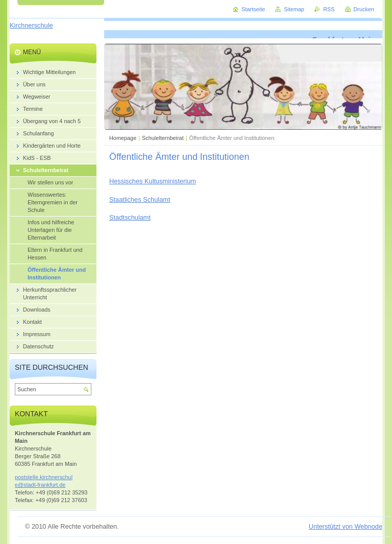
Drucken (364, 9)
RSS (329, 9)
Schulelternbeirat (163, 138)
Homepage (123, 138)
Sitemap (294, 9)
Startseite (253, 9)
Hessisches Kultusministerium (153, 181)
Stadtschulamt (130, 217)
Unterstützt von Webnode (346, 526)
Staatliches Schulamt (140, 199)
